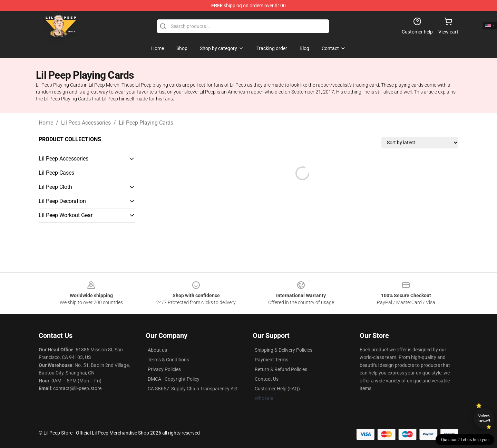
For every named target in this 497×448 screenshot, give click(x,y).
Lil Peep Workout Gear (66, 215)
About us (157, 350)
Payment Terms (271, 360)
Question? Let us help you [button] (465, 440)
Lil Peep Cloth (55, 187)
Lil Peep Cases (56, 173)
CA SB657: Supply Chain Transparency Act (193, 389)
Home (46, 123)
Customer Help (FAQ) (277, 389)
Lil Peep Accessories (86, 123)
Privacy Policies (164, 369)
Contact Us (267, 379)
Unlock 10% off (484, 418)
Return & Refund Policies (281, 369)
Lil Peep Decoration (62, 201)
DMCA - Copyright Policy (174, 379)
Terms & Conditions (168, 360)
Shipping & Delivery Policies (284, 350)
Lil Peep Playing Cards (146, 123)
